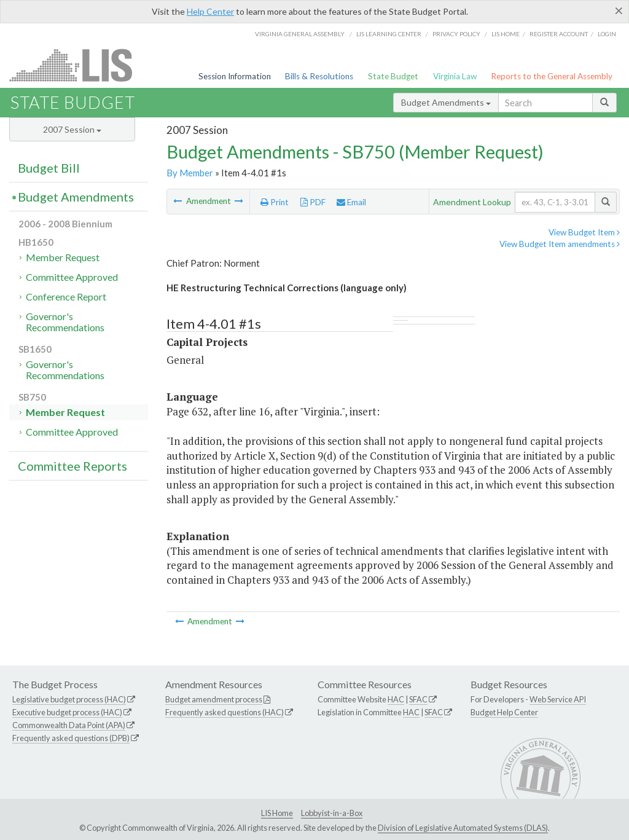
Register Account (559, 34)
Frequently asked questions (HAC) (225, 712)
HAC (396, 699)
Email (351, 202)
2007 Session (72, 129)
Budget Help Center (504, 712)
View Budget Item (584, 232)
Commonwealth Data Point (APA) (69, 725)
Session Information (235, 76)
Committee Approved (72, 277)
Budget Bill (49, 168)
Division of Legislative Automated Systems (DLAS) (463, 828)
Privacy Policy (456, 34)
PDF (313, 202)
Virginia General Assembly (300, 34)
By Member (190, 173)
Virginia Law (455, 76)
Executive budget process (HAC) (67, 712)
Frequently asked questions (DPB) (71, 738)
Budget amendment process (214, 699)
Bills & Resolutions (319, 76)
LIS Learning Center (389, 34)
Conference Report (66, 296)
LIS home (506, 34)
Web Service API (558, 699)
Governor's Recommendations (65, 322)
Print (275, 202)
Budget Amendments (446, 102)
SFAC (418, 699)
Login (607, 34)
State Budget (393, 76)
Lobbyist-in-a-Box (332, 813)
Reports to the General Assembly (552, 76)
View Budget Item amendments (560, 244)
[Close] (619, 10)
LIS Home (277, 813)
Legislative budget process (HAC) (69, 699)
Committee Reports (72, 466)
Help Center (210, 11)
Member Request (63, 257)
